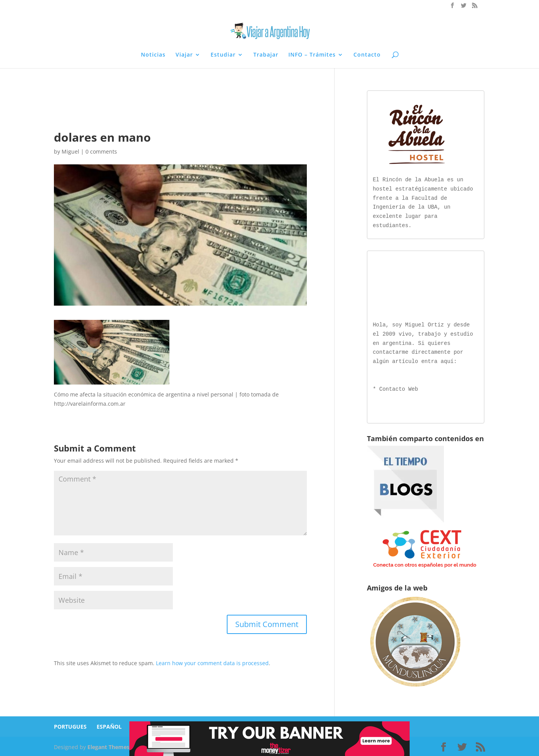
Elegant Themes (108, 745)
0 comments (101, 151)
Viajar (184, 55)
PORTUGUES (70, 725)
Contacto (367, 55)
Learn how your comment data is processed (212, 663)
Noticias (153, 55)
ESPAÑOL (109, 725)
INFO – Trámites (312, 55)
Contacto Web (399, 388)
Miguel (70, 151)
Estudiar (223, 55)
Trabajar (266, 55)
